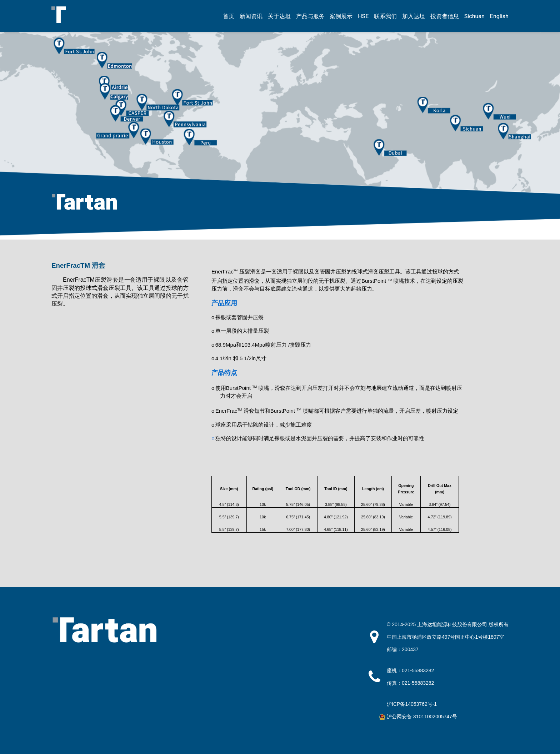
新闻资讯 (251, 16)
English (499, 16)
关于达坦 (279, 16)
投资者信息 (445, 16)
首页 (229, 16)
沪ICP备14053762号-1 (412, 704)
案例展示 (341, 16)
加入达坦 (414, 16)
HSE (363, 16)
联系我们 (385, 16)
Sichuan (474, 16)
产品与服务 (310, 16)
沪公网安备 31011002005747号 (422, 717)
